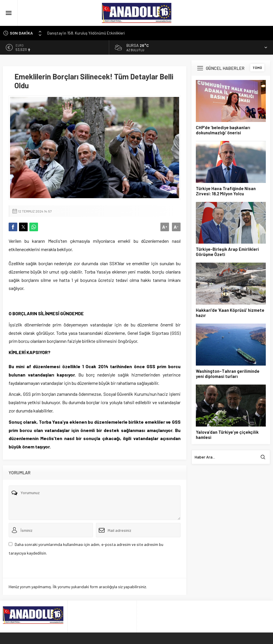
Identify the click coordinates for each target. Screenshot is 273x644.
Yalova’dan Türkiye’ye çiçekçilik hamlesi (227, 435)
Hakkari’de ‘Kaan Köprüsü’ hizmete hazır (230, 313)
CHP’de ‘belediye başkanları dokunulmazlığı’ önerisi (223, 130)
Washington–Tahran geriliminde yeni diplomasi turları (228, 374)
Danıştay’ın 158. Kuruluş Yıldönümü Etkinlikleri (86, 33)
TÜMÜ (257, 68)
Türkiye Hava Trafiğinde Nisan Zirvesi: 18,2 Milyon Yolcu (226, 191)
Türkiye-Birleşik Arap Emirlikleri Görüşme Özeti (227, 252)
